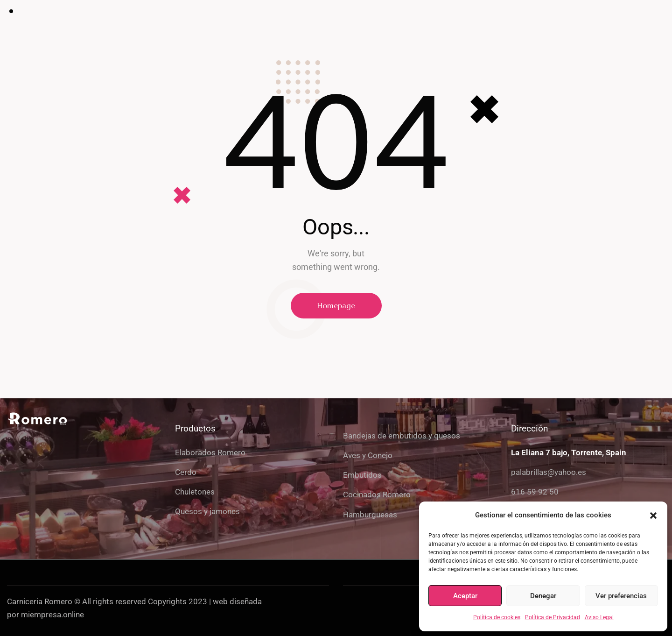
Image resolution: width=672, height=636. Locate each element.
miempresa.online (52, 615)
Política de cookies (497, 617)
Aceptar (465, 596)
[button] (653, 516)
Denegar (543, 596)
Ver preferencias (621, 596)
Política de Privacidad (553, 617)
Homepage (336, 305)
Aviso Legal (599, 617)
